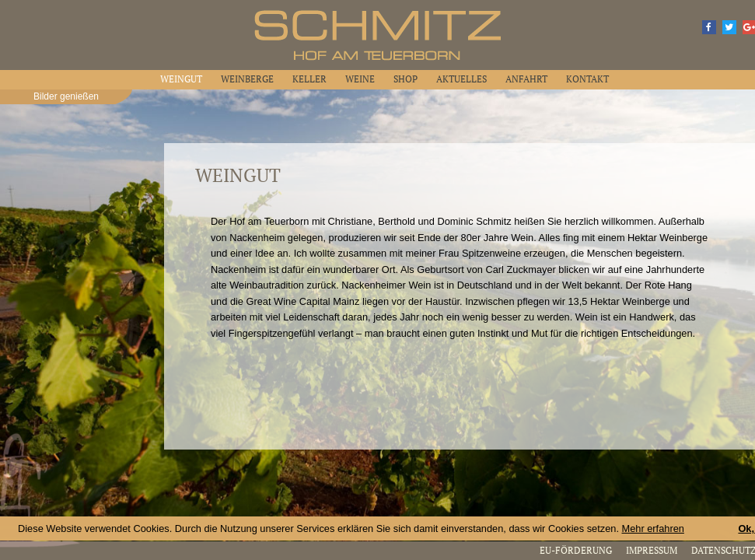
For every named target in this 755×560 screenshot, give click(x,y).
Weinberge (247, 79)
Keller (309, 79)
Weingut (181, 79)
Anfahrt (526, 79)
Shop (405, 79)
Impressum (652, 550)
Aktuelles (461, 79)
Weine (360, 79)
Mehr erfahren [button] (653, 528)
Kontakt (587, 79)
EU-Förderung (576, 550)
